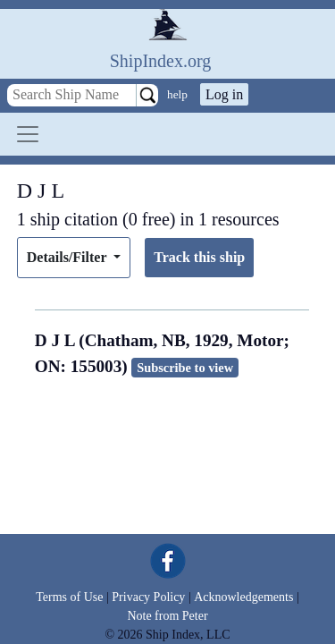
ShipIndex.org (161, 61)
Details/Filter (68, 257)
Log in (224, 94)
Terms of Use (69, 597)
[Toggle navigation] (28, 134)
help (177, 94)
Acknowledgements (243, 597)
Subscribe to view (185, 368)
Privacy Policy (148, 597)
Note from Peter (167, 616)
